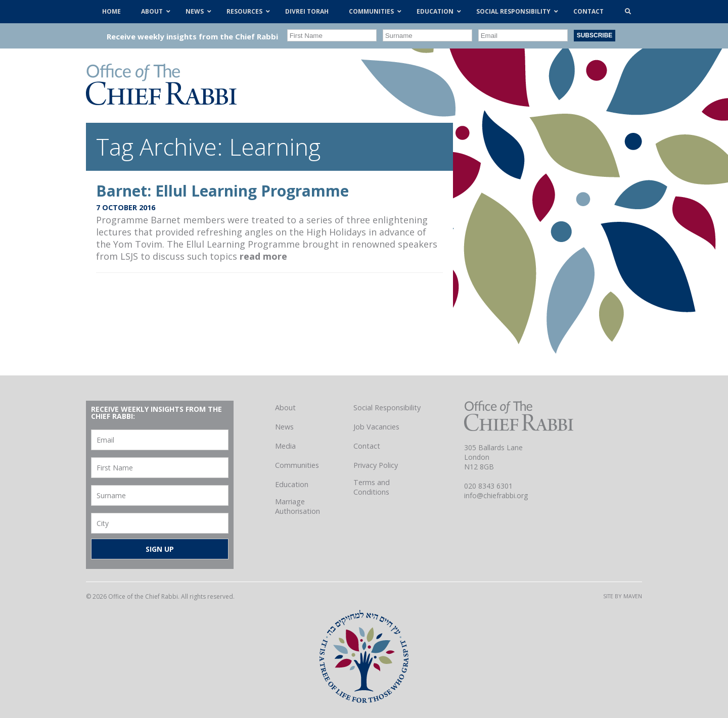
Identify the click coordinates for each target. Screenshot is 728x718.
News (284, 427)
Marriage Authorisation (298, 506)
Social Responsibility (387, 408)
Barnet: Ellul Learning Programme (222, 191)
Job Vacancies (376, 427)
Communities (297, 465)
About (285, 408)
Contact (367, 446)
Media (285, 446)
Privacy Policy (376, 465)
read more (263, 256)
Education (292, 484)
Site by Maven (623, 596)
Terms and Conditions (372, 487)
